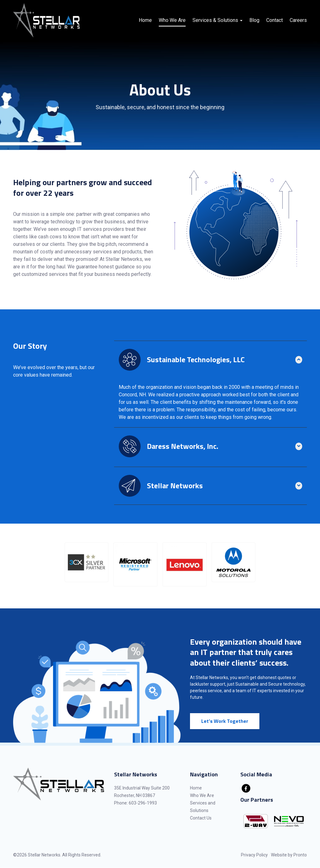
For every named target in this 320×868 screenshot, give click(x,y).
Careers (298, 20)
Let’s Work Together (225, 721)
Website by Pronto (289, 855)
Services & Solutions (217, 20)
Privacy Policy (254, 855)
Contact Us (201, 818)
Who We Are (172, 20)
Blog (254, 20)
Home (145, 20)
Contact (275, 20)
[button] (87, 562)
